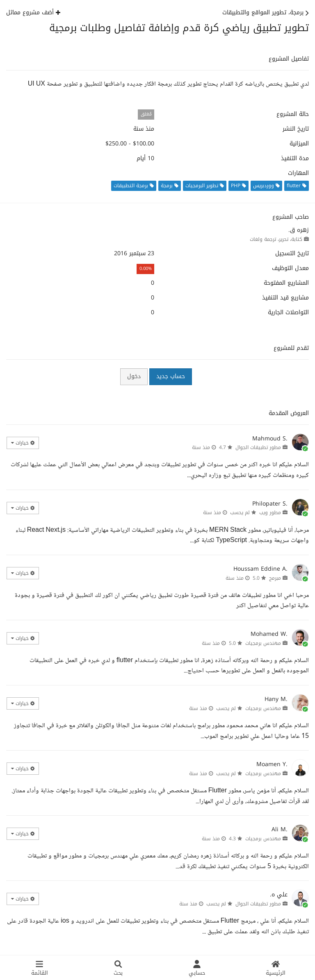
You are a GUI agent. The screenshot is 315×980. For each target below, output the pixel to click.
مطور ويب (270, 513)
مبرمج (275, 578)
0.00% (146, 269)
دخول (134, 376)
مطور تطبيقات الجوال (258, 447)
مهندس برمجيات (263, 643)
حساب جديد (171, 376)
